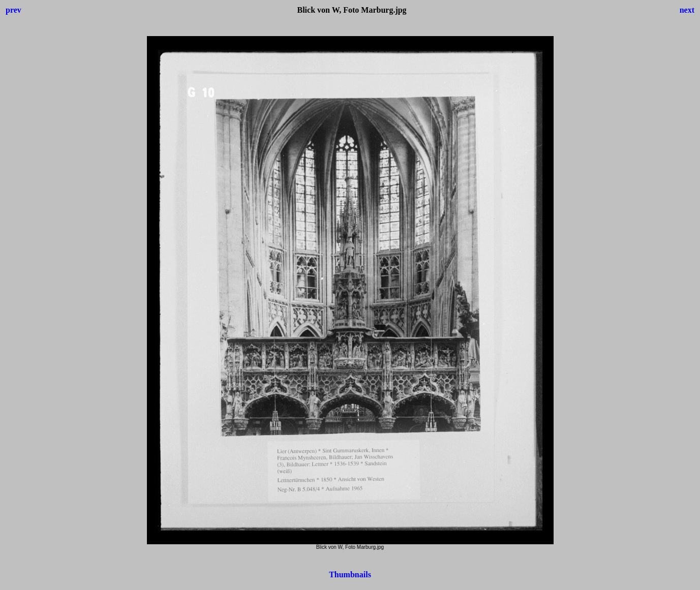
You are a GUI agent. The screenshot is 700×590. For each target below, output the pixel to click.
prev (13, 10)
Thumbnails (350, 575)
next (687, 10)
